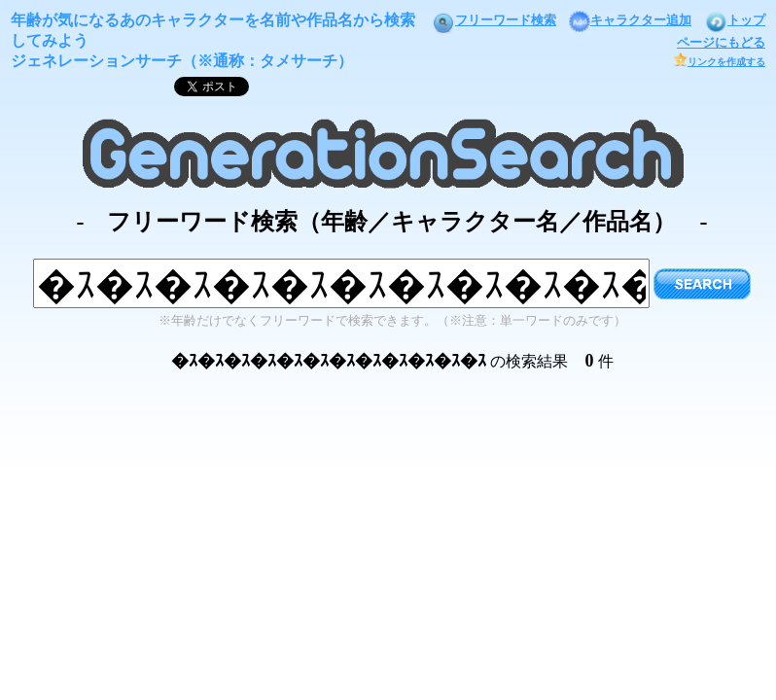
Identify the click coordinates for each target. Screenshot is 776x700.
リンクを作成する (719, 62)
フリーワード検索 (494, 20)
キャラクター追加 (630, 20)
